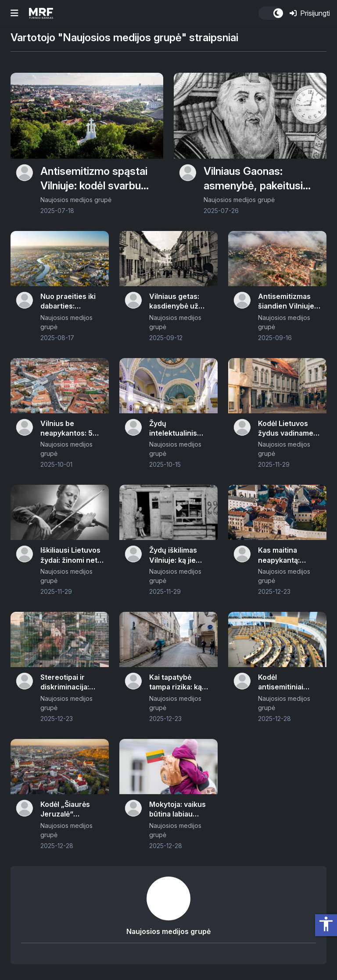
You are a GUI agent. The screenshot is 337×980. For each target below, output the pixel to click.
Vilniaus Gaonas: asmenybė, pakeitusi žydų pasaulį (253, 179)
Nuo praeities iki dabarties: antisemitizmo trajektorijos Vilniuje (68, 302)
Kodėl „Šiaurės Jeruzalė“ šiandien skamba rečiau (69, 810)
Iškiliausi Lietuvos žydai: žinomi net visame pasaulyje (70, 555)
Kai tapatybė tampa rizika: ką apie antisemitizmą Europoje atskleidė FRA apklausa (181, 682)
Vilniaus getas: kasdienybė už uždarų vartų (174, 302)
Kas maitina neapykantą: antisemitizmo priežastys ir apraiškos (282, 555)
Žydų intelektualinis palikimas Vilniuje (179, 429)
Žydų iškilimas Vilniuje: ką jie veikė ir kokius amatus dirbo (174, 555)
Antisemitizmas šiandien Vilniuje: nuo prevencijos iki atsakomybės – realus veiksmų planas (288, 302)
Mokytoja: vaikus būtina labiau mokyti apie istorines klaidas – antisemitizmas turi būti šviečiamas (180, 810)
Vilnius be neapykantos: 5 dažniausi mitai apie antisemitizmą (66, 429)
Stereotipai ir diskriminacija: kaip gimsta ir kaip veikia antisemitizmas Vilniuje (71, 682)
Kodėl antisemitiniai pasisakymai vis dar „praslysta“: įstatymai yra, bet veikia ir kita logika (289, 682)
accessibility (326, 924)
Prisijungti (310, 13)
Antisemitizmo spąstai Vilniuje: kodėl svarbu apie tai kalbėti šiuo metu (94, 179)
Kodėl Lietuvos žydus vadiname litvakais (286, 429)
